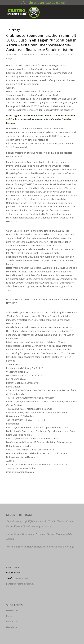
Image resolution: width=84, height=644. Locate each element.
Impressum (12, 622)
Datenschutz (13, 610)
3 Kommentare (31, 54)
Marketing (55, 54)
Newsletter (12, 627)
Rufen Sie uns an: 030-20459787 (42, 3)
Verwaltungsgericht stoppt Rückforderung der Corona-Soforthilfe (40, 547)
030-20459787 (22, 578)
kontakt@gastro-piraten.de (20, 584)
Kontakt (10, 616)
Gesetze (46, 54)
